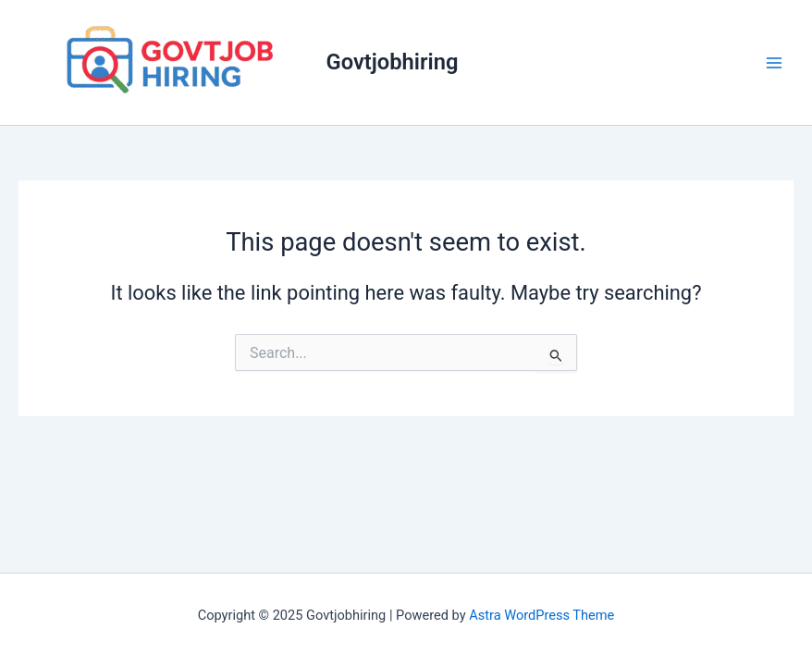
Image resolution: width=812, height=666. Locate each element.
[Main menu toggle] (774, 63)
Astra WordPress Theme (541, 615)
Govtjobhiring (393, 62)
